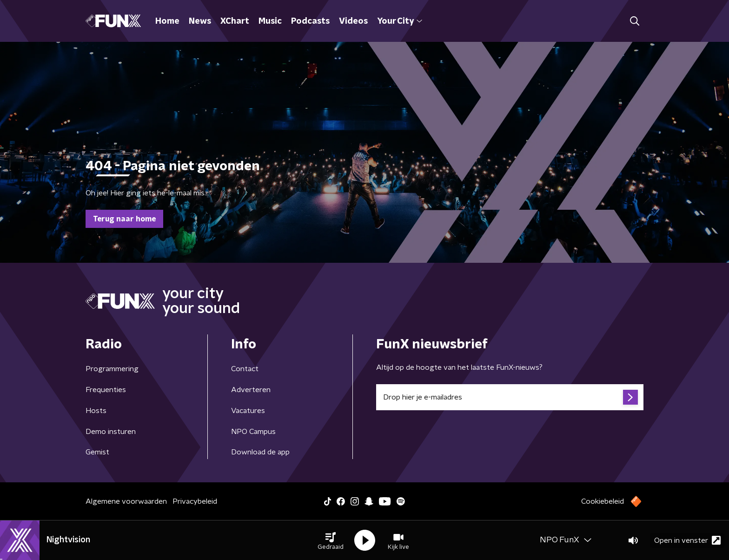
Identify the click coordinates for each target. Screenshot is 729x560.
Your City (400, 21)
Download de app (260, 452)
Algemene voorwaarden (126, 501)
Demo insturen (111, 432)
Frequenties (106, 390)
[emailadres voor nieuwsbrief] (510, 397)
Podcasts (310, 21)
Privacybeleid (195, 501)
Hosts (96, 411)
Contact (245, 369)
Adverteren (251, 390)
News (200, 21)
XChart (235, 21)
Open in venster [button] (687, 540)
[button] (331, 540)
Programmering (112, 369)
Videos (353, 21)
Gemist (97, 452)
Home (167, 21)
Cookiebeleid (603, 501)
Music (270, 21)
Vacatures (248, 411)
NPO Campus (253, 432)
